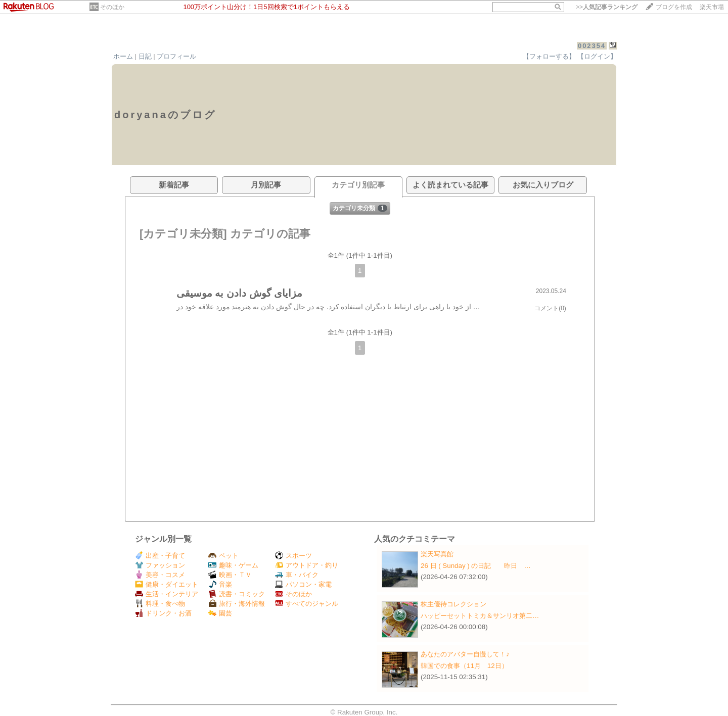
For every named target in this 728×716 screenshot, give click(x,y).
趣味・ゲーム (233, 565)
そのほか (112, 7)
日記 (145, 56)
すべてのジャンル (307, 604)
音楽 (220, 584)
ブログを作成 (674, 7)
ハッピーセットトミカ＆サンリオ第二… (480, 616)
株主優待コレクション (453, 604)
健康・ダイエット (167, 584)
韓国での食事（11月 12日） (464, 666)
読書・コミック (237, 594)
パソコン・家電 (303, 584)
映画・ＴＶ (230, 575)
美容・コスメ (160, 575)
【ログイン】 (597, 56)
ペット (223, 556)
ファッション (160, 565)
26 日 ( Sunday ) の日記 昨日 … (476, 566)
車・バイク (297, 575)
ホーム (123, 56)
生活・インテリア (167, 594)
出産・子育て (160, 556)
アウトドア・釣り (307, 565)
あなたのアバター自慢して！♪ (465, 654)
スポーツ (293, 556)
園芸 (220, 613)
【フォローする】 (549, 56)
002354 (592, 46)
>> (607, 7)
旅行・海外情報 (237, 604)
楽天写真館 (437, 554)
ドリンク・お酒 (163, 613)
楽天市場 (712, 7)
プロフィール (176, 56)
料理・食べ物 (160, 604)
